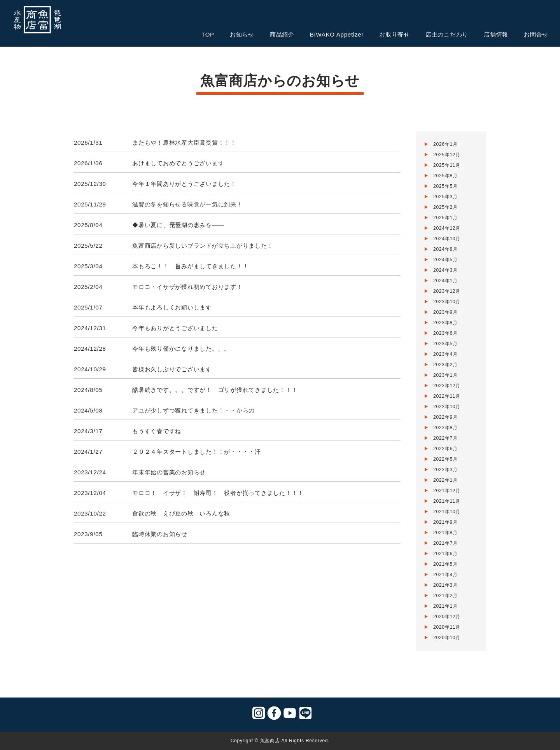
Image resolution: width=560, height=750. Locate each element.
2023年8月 (445, 323)
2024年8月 (445, 249)
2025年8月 (445, 176)
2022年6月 (445, 449)
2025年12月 (447, 155)
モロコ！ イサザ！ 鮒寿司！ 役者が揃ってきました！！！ (218, 493)
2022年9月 (445, 417)
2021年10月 (447, 512)
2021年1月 (445, 606)
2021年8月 (445, 533)
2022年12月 (447, 386)
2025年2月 (445, 207)
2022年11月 (447, 396)
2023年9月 (445, 312)
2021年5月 (445, 564)
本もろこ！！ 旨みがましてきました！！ (190, 266)
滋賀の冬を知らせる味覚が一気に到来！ (187, 204)
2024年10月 (447, 239)
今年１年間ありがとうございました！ (184, 184)
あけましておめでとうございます (178, 163)
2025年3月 (445, 197)
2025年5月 (445, 186)
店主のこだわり (447, 34)
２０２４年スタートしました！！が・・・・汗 (197, 452)
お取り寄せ (395, 34)
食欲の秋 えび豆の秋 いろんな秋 (181, 513)
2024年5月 (445, 260)
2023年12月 (447, 291)
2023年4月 (445, 354)
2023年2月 (445, 365)
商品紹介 (282, 34)
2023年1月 (445, 375)
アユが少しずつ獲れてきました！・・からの (193, 410)
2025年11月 (447, 165)
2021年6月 (445, 554)
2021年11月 (447, 501)
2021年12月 (447, 491)
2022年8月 (445, 428)
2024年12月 (447, 228)
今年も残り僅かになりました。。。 (181, 349)
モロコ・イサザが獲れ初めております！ (187, 287)
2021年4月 (445, 575)
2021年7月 (445, 543)
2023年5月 (445, 344)
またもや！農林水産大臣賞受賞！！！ (184, 142)
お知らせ (242, 34)
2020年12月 (447, 617)
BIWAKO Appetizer (337, 34)
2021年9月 (445, 522)
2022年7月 (445, 438)
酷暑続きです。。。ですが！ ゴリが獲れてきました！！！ (215, 390)
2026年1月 (445, 144)
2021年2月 (445, 596)
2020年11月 (447, 627)
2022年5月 (445, 459)
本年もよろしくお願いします (172, 307)
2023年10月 (447, 302)
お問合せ (536, 34)
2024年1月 (445, 281)
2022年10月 (447, 407)
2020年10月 (447, 638)
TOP (208, 34)
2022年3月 (445, 470)
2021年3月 (445, 585)
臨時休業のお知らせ (160, 534)
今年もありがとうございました (175, 328)
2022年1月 (445, 480)
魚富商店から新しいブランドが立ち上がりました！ (203, 246)
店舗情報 (496, 34)
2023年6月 (445, 333)
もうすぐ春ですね (157, 431)
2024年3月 (445, 270)
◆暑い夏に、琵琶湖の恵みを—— (178, 225)
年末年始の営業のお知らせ (169, 472)
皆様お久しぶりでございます (172, 369)
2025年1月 (445, 218)
